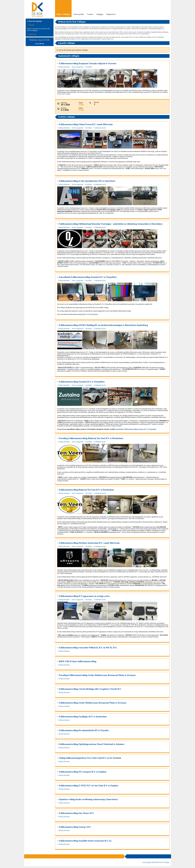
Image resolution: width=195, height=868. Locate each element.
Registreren (111, 14)
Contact (90, 14)
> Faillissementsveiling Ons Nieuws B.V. (76, 813)
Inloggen (100, 14)
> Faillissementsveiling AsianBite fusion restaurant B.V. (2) (84, 841)
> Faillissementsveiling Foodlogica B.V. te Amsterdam (82, 717)
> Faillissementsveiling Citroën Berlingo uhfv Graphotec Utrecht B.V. (89, 689)
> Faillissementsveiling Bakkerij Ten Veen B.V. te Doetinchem (86, 490)
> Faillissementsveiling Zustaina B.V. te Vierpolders (81, 382)
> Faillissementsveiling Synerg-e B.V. (74, 827)
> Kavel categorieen (77, 67)
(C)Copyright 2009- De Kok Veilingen (156, 862)
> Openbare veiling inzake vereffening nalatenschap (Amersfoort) (88, 799)
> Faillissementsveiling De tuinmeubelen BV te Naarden (83, 730)
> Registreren (32, 34)
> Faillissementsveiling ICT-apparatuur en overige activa (84, 596)
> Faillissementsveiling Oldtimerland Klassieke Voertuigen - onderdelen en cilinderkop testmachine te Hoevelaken (110, 224)
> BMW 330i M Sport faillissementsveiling (77, 661)
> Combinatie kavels (99, 128)
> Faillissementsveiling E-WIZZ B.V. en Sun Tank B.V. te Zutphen (88, 786)
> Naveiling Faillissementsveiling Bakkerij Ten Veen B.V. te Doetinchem (90, 438)
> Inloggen (31, 25)
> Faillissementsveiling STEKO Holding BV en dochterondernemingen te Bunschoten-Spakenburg (103, 325)
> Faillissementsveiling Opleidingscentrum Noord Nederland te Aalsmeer (91, 744)
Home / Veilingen (63, 14)
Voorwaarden (79, 14)
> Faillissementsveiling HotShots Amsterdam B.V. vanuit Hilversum (88, 543)
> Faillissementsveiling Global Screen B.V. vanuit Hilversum (85, 124)
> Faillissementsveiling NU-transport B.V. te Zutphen (82, 772)
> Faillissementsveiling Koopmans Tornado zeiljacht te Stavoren (87, 63)
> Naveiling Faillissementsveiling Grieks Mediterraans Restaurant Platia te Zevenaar (96, 675)
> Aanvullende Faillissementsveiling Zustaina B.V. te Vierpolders (87, 277)
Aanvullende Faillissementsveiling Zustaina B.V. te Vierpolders (136, 429)
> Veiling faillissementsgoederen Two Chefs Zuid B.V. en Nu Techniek (89, 758)
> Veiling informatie (63, 67)
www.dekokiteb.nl (144, 34)
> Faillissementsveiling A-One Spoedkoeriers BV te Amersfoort (86, 181)
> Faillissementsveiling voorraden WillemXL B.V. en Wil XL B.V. (87, 648)
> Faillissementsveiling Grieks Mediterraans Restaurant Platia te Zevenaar (92, 703)
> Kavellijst (88, 67)
